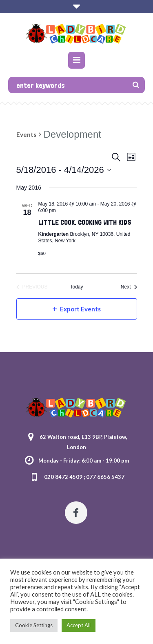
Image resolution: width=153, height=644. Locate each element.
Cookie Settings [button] (34, 625)
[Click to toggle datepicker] (64, 170)
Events (26, 134)
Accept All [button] (79, 625)
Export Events (77, 309)
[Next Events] (129, 287)
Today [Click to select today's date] (76, 287)
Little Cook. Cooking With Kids (85, 222)
